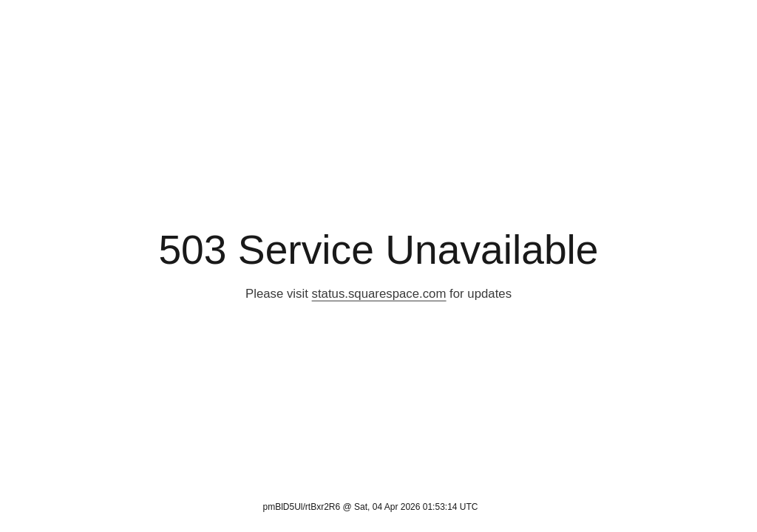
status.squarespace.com (379, 294)
